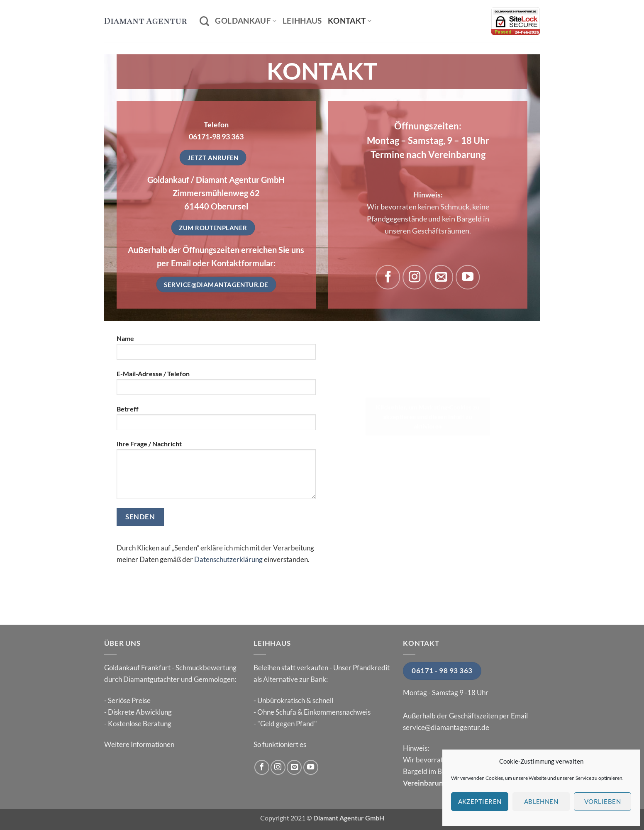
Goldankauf (246, 21)
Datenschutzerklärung (228, 559)
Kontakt (350, 21)
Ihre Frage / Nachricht (216, 473)
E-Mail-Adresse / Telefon (216, 386)
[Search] (204, 21)
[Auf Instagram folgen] (415, 277)
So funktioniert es (280, 744)
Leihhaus (302, 21)
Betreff (216, 421)
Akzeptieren (480, 801)
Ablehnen (541, 801)
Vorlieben (603, 801)
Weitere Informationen (139, 744)
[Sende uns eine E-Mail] (441, 277)
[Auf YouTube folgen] (468, 277)
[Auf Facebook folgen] (388, 277)
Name (216, 350)
